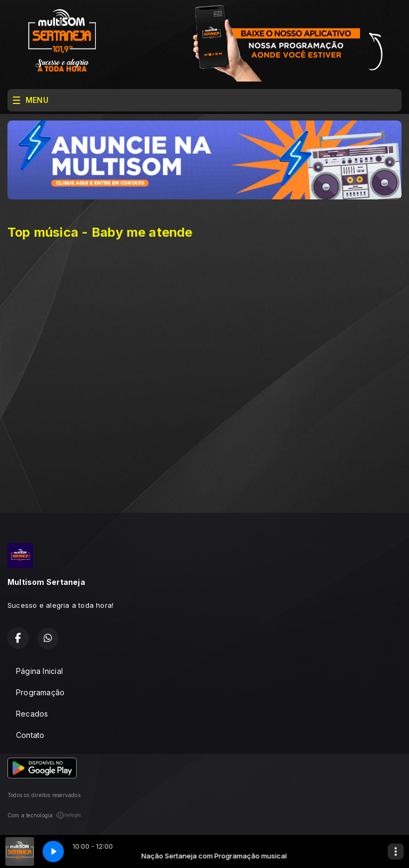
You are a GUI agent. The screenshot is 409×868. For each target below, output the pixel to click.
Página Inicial (39, 671)
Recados (32, 714)
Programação (40, 692)
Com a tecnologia (44, 815)
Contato (30, 735)
